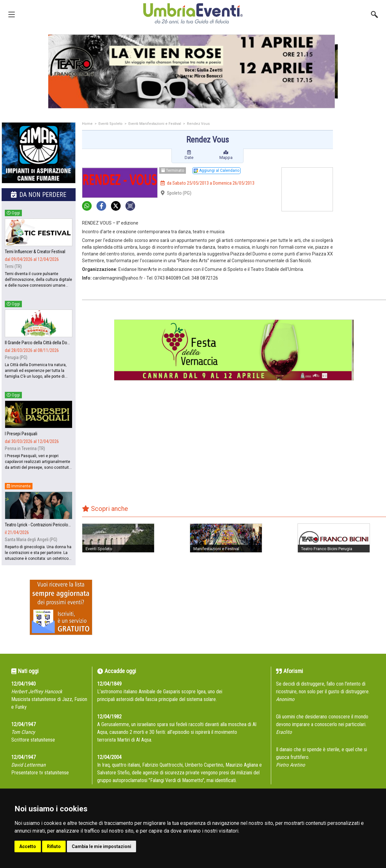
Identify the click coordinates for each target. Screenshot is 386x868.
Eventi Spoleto (110, 124)
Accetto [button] (28, 846)
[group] (193, 71)
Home (87, 124)
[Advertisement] (362, 148)
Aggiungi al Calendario (216, 171)
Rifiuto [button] (54, 846)
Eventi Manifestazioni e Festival (155, 124)
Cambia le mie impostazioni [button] (101, 846)
